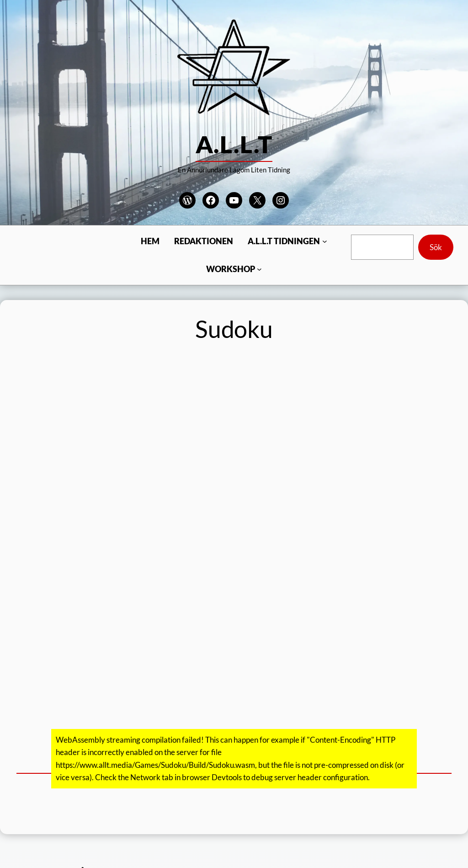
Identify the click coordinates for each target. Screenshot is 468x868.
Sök (436, 247)
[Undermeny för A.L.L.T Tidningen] (325, 241)
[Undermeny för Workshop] (259, 269)
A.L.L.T (234, 144)
